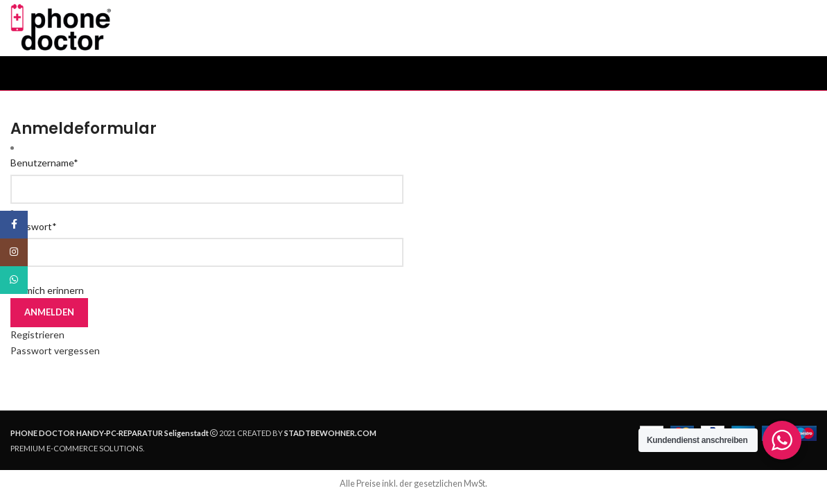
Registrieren (37, 341)
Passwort (34, 233)
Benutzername (44, 169)
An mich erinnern (47, 296)
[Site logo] (68, 30)
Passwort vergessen (55, 357)
